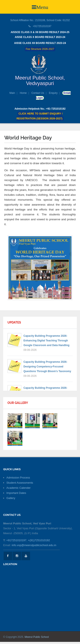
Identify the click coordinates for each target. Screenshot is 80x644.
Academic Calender (18, 488)
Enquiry (53, 93)
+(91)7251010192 (39, 540)
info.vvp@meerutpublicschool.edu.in (34, 545)
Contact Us (38, 93)
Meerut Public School (37, 637)
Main (12, 93)
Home (23, 93)
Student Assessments (20, 483)
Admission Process (18, 478)
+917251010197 (16, 540)
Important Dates (16, 493)
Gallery (11, 498)
